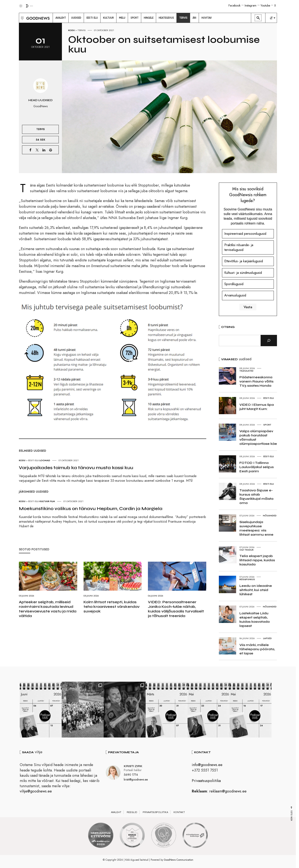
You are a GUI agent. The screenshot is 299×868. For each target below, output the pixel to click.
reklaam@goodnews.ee (228, 791)
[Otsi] (269, 341)
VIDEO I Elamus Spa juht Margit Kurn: (257, 407)
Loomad (45, 460)
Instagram (251, 5)
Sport (267, 425)
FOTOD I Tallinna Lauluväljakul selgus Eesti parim (257, 467)
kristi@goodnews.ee (136, 779)
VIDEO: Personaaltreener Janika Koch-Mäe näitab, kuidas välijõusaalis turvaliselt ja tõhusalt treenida (176, 609)
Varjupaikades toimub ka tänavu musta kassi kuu (76, 468)
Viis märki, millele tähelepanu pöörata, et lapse (257, 649)
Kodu (71, 30)
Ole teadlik (247, 550)
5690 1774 (131, 775)
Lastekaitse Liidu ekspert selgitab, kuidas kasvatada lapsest (255, 619)
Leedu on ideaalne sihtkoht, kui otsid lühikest (256, 590)
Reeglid (132, 812)
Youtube (265, 5)
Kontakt (179, 812)
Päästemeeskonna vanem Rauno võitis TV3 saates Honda (256, 381)
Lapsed (267, 638)
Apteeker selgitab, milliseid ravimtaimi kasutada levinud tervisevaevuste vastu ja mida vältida (48, 609)
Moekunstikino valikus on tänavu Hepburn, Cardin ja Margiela (91, 509)
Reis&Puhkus (247, 579)
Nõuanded (270, 516)
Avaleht (116, 812)
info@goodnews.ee (207, 765)
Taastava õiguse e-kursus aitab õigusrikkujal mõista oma (256, 497)
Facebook (234, 5)
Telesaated (246, 371)
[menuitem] (61, 18)
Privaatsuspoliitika (206, 781)
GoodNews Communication (179, 860)
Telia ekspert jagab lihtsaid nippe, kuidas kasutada (257, 560)
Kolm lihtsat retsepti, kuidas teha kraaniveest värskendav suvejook (112, 607)
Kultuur (44, 501)
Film (52, 501)
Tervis (82, 30)
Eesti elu (33, 460)
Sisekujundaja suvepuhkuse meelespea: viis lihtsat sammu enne (256, 528)
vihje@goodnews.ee (36, 791)
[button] (22, 18)
